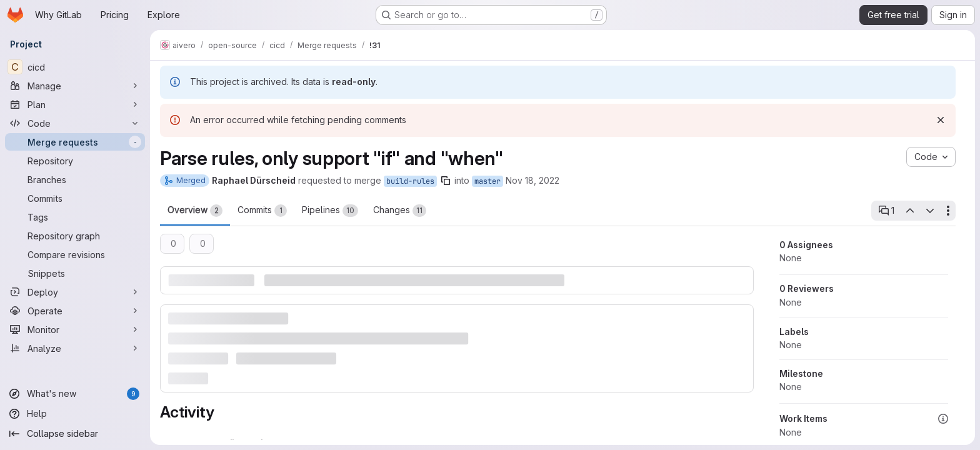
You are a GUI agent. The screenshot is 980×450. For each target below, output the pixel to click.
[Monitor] (75, 329)
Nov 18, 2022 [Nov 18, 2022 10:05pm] (532, 180)
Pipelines (330, 211)
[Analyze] (75, 348)
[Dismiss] (941, 120)
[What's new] (75, 394)
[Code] (75, 123)
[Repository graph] (75, 236)
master (487, 181)
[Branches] (75, 179)
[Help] (75, 414)
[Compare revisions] (75, 254)
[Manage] (75, 86)
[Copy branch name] (446, 181)
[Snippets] (75, 273)
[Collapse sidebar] (75, 434)
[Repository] (75, 161)
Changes (400, 211)
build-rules (410, 181)
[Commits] (75, 198)
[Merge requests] (75, 142)
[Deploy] (75, 292)
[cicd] (75, 67)
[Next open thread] (930, 211)
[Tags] (75, 217)
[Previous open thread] (909, 211)
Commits (262, 211)
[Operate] (75, 311)
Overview (195, 211)
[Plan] (75, 104)
